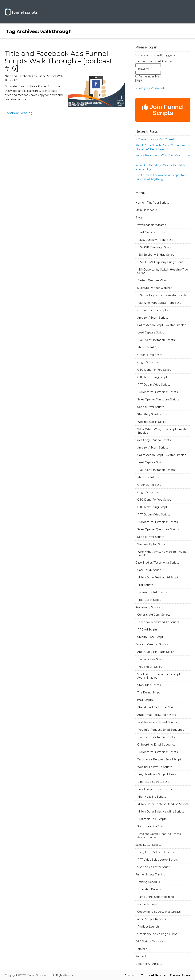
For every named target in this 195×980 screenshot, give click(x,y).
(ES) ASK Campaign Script (155, 247)
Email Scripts (144, 700)
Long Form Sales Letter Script (157, 852)
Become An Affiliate (149, 964)
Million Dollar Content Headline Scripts (163, 804)
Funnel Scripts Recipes (151, 919)
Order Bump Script (150, 355)
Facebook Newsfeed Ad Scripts (158, 622)
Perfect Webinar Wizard (153, 280)
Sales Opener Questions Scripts (158, 399)
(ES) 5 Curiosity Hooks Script (156, 240)
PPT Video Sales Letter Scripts (157, 860)
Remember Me (149, 76)
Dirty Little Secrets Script (154, 782)
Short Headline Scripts (152, 826)
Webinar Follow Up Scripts (155, 767)
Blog (139, 217)
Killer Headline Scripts (152, 797)
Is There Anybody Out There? (155, 139)
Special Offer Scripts (151, 407)
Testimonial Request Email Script (159, 759)
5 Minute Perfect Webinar (154, 288)
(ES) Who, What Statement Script (160, 303)
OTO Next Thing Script (152, 377)
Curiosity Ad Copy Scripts (154, 615)
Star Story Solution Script (154, 414)
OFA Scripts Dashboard (151, 941)
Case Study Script (149, 570)
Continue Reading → (21, 113)
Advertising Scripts (148, 607)
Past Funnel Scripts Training (156, 897)
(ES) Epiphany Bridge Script (156, 255)
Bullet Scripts (144, 585)
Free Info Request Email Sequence (161, 730)
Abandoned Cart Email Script (156, 707)
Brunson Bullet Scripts (152, 592)
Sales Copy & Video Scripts (153, 440)
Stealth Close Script (150, 637)
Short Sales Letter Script (153, 867)
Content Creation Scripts (152, 644)
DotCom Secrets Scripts (151, 310)
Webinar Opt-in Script (152, 422)
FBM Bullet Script (149, 600)
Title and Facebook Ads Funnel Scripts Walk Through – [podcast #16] (59, 61)
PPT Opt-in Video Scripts (154, 385)
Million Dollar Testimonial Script (158, 577)
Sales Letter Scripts (148, 845)
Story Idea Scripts (149, 685)
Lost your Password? (151, 88)
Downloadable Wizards (151, 225)
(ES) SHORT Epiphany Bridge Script (161, 262)
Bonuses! (141, 949)
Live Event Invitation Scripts (156, 340)
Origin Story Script (149, 362)
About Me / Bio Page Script (156, 652)
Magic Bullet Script (150, 347)
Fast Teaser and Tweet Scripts (157, 722)
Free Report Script (150, 667)
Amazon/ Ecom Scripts (153, 318)
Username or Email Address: (154, 61)
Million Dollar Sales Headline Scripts (161, 812)
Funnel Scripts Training (150, 875)
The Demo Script (149, 693)
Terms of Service (153, 975)
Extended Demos (149, 889)
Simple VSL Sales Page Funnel (158, 934)
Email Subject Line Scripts (155, 789)
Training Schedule (149, 882)
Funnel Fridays (147, 904)
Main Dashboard (146, 210)
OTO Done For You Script (154, 370)
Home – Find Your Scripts (152, 203)
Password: (142, 69)
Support (141, 956)
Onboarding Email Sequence (156, 745)
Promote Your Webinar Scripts (157, 392)
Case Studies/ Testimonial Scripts (157, 563)
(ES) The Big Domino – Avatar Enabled (163, 295)
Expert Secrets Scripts (150, 232)
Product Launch (148, 927)
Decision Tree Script (151, 659)
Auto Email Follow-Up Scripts (157, 715)
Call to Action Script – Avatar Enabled (162, 325)
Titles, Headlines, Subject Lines (156, 774)
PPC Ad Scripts (147, 630)
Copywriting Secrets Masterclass (159, 912)
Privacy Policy (180, 975)
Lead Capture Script (151, 333)
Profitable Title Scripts (152, 819)
